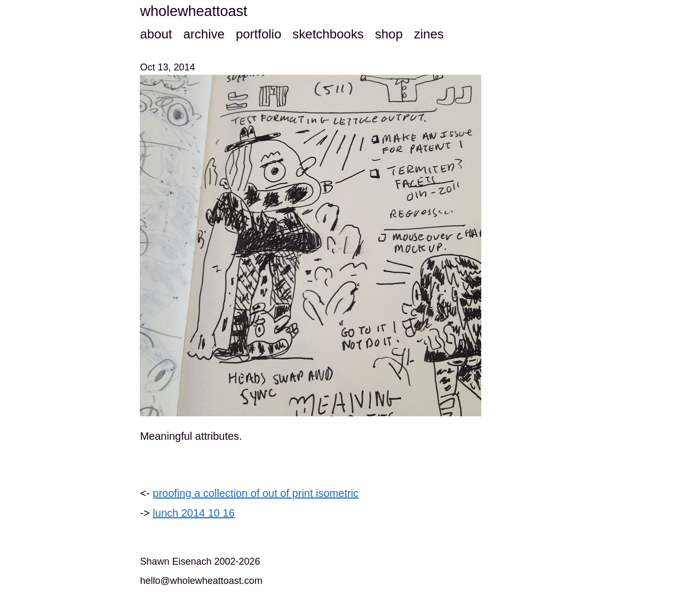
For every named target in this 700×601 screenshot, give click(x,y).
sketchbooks (328, 34)
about (156, 34)
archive (204, 34)
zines (429, 34)
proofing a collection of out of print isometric (256, 493)
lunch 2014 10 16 (193, 513)
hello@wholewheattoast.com (201, 581)
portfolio (258, 34)
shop (389, 34)
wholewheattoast (193, 11)
